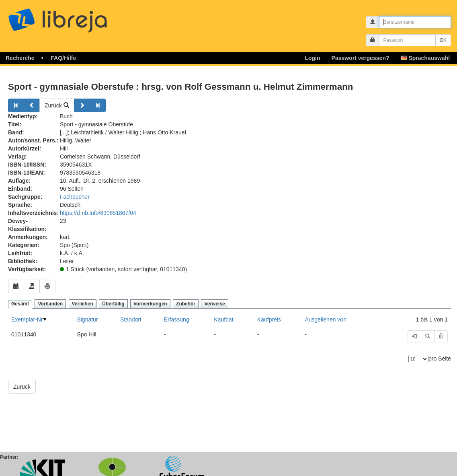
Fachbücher (75, 197)
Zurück (57, 105)
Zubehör (186, 304)
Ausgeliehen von (326, 319)
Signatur (87, 319)
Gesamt (20, 304)
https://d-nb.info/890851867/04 (98, 213)
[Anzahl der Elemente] (418, 359)
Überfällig (113, 304)
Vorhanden (50, 304)
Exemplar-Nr (27, 319)
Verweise (214, 304)
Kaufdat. (224, 319)
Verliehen (83, 304)
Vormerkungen (150, 304)
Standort (131, 319)
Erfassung (177, 319)
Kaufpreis (269, 319)
